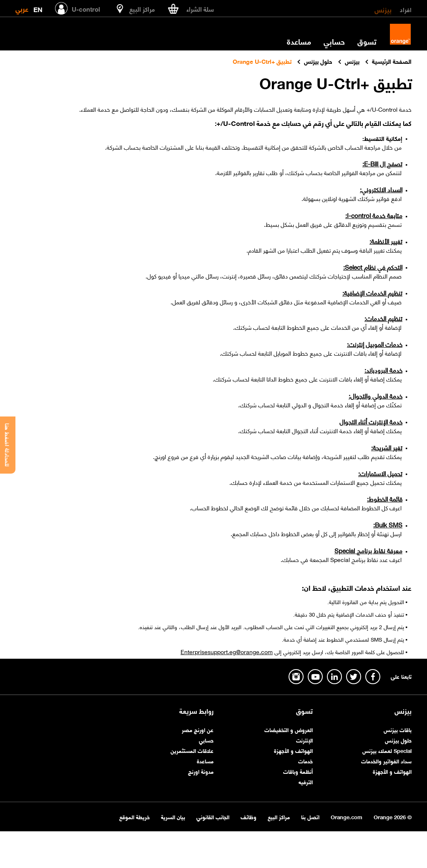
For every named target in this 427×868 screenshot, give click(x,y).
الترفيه (306, 781)
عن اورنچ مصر (198, 729)
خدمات (305, 761)
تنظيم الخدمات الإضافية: (372, 293)
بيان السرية (173, 817)
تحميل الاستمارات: (380, 473)
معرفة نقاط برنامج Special (368, 550)
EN (38, 8)
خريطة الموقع (134, 817)
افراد (406, 9)
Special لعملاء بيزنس (387, 750)
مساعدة (299, 41)
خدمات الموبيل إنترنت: (375, 344)
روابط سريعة (196, 711)
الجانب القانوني (213, 817)
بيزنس (383, 9)
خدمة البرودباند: (383, 370)
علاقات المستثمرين (192, 750)
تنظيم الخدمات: (383, 318)
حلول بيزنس (398, 740)
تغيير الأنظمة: (386, 241)
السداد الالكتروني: (381, 189)
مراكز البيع (279, 817)
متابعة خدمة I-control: (374, 215)
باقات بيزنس (398, 729)
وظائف (249, 817)
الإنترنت (304, 740)
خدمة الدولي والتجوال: (376, 396)
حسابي (334, 41)
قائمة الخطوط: (385, 499)
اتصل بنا (310, 817)
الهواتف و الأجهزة (392, 771)
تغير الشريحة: (387, 447)
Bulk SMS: (388, 524)
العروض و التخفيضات (289, 729)
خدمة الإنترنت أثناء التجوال (371, 421)
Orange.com (347, 817)
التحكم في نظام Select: (373, 267)
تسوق (367, 41)
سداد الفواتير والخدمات (386, 761)
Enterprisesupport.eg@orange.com (227, 651)
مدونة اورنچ (201, 771)
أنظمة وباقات (298, 771)
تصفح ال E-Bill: (382, 163)
